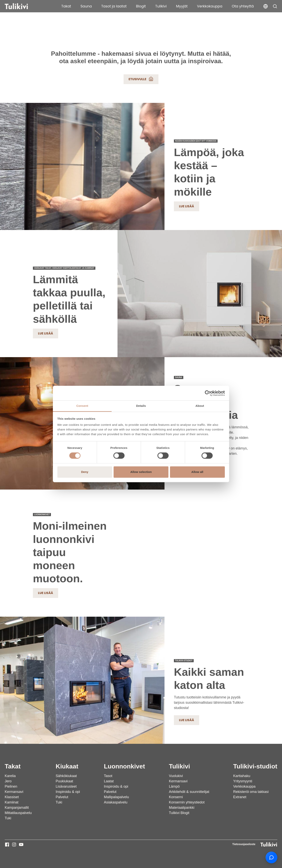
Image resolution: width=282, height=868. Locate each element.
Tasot (108, 776)
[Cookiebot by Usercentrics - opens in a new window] (208, 393)
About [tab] (200, 406)
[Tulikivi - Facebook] (7, 845)
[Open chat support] (271, 857)
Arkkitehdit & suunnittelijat (189, 792)
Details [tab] (141, 406)
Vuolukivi (176, 776)
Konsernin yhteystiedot (187, 802)
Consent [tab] (82, 406)
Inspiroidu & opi (68, 792)
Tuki (8, 818)
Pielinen (11, 786)
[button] (275, 6)
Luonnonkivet (125, 766)
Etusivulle (141, 79)
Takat (66, 6)
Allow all (197, 472)
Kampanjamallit (17, 808)
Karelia (10, 776)
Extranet (240, 797)
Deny (85, 472)
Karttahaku (242, 776)
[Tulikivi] (21, 6)
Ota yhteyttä (243, 6)
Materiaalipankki (182, 808)
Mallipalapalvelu (117, 797)
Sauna (86, 6)
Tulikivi (161, 6)
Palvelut (62, 797)
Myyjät (182, 6)
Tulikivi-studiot (255, 766)
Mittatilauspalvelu (18, 813)
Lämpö (174, 786)
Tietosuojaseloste (244, 844)
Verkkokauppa (210, 6)
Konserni (176, 797)
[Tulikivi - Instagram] (14, 845)
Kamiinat (12, 802)
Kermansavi (14, 792)
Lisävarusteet (66, 786)
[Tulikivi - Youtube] (21, 845)
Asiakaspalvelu (116, 802)
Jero (8, 781)
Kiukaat (67, 766)
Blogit (141, 6)
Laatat (109, 781)
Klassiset (12, 797)
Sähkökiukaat (66, 776)
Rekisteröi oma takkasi (251, 792)
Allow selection (141, 472)
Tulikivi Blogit (179, 813)
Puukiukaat (64, 781)
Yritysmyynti (243, 781)
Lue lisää (187, 206)
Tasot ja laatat (114, 6)
